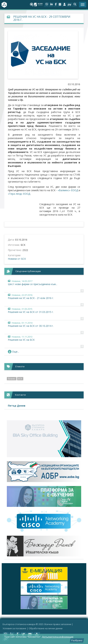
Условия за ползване (14, 628)
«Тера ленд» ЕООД (19, 194)
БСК (20, 379)
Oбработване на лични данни (46, 628)
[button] (75, 5)
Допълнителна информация (58, 637)
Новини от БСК (17, 259)
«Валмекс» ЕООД (68, 190)
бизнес (12, 379)
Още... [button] (13, 352)
